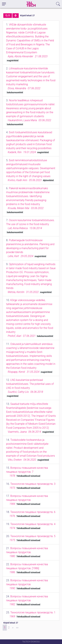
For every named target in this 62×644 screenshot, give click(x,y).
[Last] (17, 628)
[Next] (13, 628)
